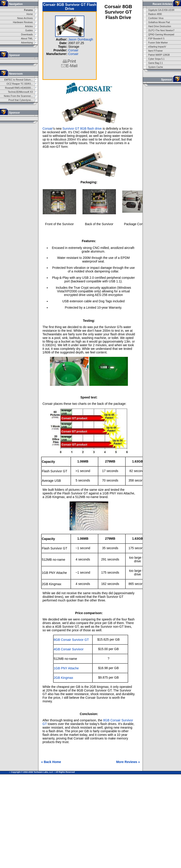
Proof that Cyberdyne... (21, 100)
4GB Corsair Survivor (69, 649)
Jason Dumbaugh (81, 39)
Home (30, 14)
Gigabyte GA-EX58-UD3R (161, 10)
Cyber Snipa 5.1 (156, 59)
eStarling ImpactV (157, 47)
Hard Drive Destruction (160, 26)
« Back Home (51, 762)
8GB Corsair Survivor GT (71, 640)
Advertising (27, 43)
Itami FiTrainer (155, 51)
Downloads (27, 35)
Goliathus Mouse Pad (159, 22)
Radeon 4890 (155, 14)
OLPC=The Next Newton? (161, 30)
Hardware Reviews (23, 22)
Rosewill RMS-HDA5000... (19, 88)
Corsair (73, 50)
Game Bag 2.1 (155, 63)
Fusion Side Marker (158, 43)
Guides (29, 30)
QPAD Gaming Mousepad (161, 35)
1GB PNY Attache (66, 668)
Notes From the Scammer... (18, 96)
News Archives (25, 18)
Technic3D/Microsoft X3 (20, 92)
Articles (29, 26)
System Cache (156, 67)
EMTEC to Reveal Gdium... (19, 80)
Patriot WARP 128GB (159, 55)
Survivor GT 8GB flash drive (82, 129)
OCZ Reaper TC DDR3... (20, 84)
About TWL (27, 39)
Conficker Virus (156, 18)
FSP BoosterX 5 (156, 39)
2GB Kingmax (63, 678)
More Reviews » (128, 762)
